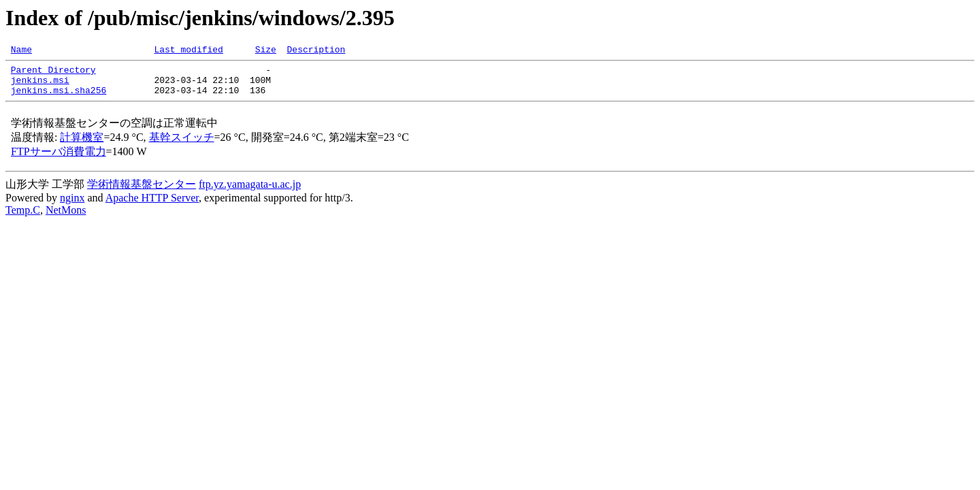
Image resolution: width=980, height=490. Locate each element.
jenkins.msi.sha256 (59, 98)
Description (316, 51)
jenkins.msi (40, 86)
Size (266, 51)
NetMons (66, 218)
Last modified (188, 51)
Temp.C (23, 218)
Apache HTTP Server (152, 206)
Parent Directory (53, 73)
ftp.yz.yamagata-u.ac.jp (250, 192)
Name (21, 51)
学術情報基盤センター (142, 192)
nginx (72, 206)
